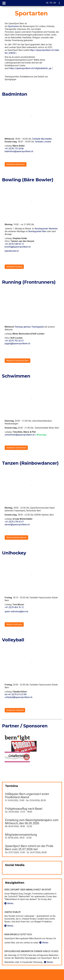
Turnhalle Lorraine (43, 142)
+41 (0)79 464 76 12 (14, 607)
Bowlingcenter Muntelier (46, 229)
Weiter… (9, 903)
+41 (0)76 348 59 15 (14, 244)
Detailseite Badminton (16, 164)
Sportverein (13, 26)
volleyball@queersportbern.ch (18, 697)
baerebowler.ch (12, 251)
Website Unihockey (14, 624)
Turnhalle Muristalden (42, 139)
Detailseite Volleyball (15, 710)
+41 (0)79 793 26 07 (14, 341)
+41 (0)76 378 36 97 (14, 522)
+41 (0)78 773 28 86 (14, 149)
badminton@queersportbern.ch (19, 151)
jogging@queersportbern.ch (17, 344)
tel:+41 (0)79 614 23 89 (16, 694)
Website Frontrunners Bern (17, 361)
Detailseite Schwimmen (16, 448)
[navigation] (60, 3)
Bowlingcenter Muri (37, 231)
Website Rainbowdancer (16, 537)
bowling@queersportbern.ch (18, 247)
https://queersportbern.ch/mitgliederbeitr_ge (30, 68)
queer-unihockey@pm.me (16, 611)
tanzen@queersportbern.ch (17, 525)
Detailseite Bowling (14, 267)
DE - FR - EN (51, 3)
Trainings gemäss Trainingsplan (29, 327)
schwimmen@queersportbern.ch (20, 435)
